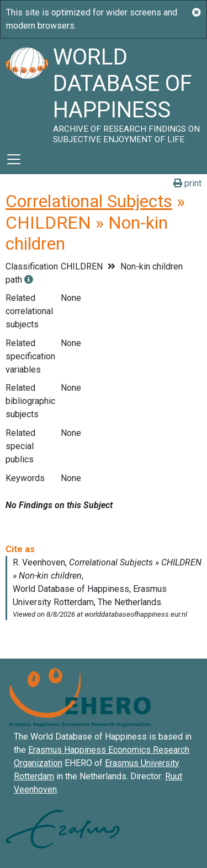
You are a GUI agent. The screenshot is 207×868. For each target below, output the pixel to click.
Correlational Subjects (89, 201)
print (187, 183)
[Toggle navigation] (14, 159)
